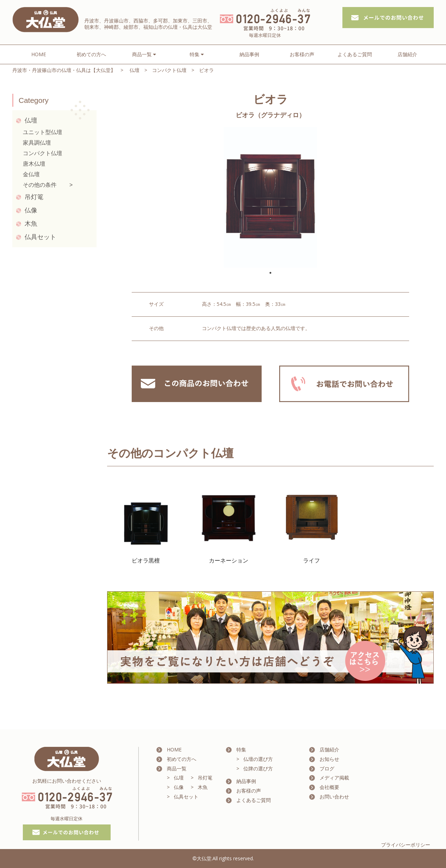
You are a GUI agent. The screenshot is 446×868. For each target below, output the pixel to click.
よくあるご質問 (355, 54)
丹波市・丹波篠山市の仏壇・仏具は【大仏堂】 (64, 70)
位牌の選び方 (258, 768)
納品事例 (249, 54)
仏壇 (135, 70)
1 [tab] (270, 273)
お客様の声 (302, 54)
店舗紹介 (407, 54)
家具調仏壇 (37, 143)
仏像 (31, 210)
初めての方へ (91, 54)
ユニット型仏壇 (42, 132)
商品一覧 (177, 768)
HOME (39, 54)
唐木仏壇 (34, 164)
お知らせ (329, 759)
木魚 (31, 224)
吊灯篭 (34, 197)
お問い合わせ (334, 797)
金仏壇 (31, 174)
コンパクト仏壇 (169, 70)
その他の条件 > (48, 185)
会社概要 (329, 787)
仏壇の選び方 (258, 759)
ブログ (327, 768)
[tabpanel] (270, 197)
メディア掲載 (334, 778)
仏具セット (40, 237)
